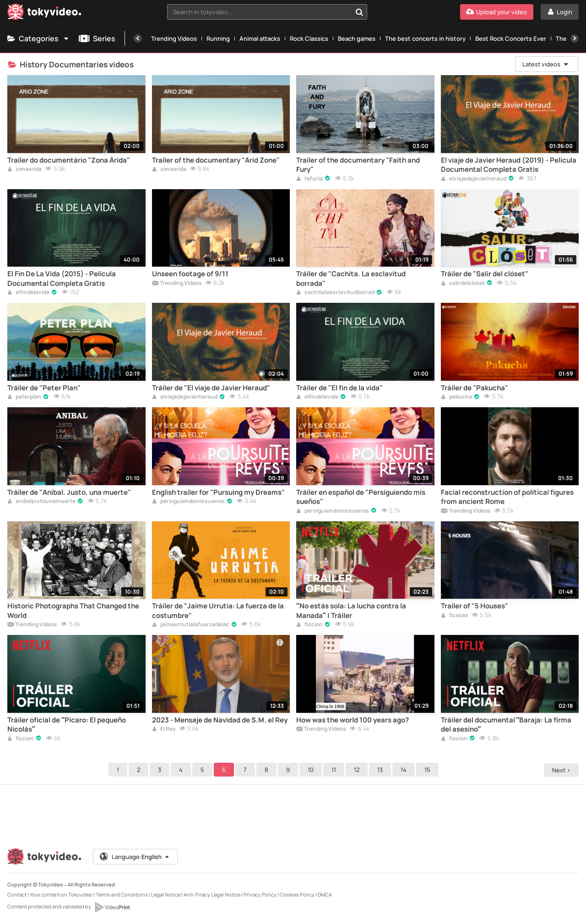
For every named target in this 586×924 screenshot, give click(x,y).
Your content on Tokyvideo (61, 894)
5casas (455, 616)
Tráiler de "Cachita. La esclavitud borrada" (351, 279)
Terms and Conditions (122, 894)
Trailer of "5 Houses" (475, 606)
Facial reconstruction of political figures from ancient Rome (507, 497)
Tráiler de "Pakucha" (475, 388)
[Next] (575, 38)
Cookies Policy (297, 894)
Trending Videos (174, 38)
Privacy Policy (260, 894)
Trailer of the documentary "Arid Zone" (216, 160)
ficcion (309, 625)
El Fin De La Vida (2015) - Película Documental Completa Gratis (62, 279)
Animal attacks (260, 38)
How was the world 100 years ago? (353, 720)
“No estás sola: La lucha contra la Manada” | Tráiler (351, 611)
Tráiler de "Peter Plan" (44, 388)
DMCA (325, 894)
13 (381, 770)
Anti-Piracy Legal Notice (212, 894)
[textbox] (259, 12)
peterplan (24, 397)
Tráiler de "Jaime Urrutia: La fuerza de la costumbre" (218, 611)
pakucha (456, 397)
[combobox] (267, 12)
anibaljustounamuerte (41, 502)
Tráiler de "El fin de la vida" (339, 388)
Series (97, 38)
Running (218, 38)
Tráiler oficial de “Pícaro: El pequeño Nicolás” (67, 725)
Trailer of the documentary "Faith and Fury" (358, 165)
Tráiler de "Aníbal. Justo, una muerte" (69, 492)
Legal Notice (166, 894)
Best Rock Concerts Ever (511, 38)
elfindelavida (28, 293)
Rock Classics (309, 38)
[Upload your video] (497, 12)
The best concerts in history (425, 38)
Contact (17, 894)
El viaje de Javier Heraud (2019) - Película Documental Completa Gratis (509, 165)
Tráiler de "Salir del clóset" (485, 274)
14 (405, 770)
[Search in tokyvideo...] (359, 12)
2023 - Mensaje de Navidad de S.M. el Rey (220, 720)
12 (358, 770)
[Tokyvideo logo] (44, 14)
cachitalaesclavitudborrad (335, 293)
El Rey (164, 729)
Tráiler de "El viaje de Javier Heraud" (211, 388)
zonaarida (24, 169)
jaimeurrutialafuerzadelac (191, 625)
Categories (38, 38)
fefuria (309, 179)
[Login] (560, 12)
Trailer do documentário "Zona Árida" (69, 160)
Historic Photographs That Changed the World (73, 611)
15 (429, 770)
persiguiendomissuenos (188, 502)
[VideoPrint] (112, 907)
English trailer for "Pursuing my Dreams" (218, 492)
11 (335, 770)
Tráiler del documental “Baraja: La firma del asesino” (506, 725)
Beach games (357, 38)
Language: (135, 857)
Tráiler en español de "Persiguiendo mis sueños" (361, 497)
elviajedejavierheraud (474, 179)
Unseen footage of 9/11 (190, 274)
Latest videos (546, 64)
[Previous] (138, 38)
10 (312, 770)
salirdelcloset (463, 284)
